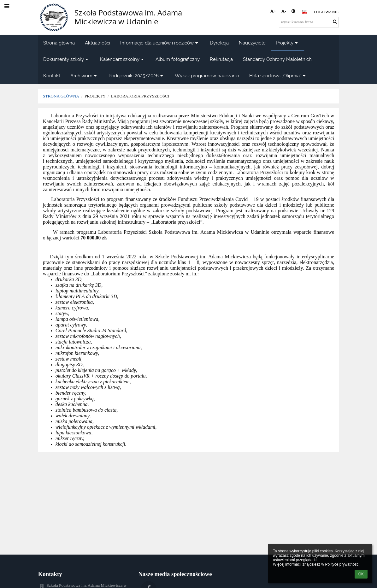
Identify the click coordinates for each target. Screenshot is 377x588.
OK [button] (361, 574)
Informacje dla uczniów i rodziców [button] (160, 43)
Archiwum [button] (84, 76)
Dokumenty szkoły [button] (67, 59)
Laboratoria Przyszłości (140, 96)
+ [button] (273, 11)
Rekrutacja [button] (221, 59)
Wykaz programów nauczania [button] (207, 76)
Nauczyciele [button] (252, 43)
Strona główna (61, 96)
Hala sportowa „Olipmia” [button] (278, 76)
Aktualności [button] (97, 43)
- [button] (284, 11)
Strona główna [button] (59, 43)
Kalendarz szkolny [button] (123, 59)
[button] (305, 12)
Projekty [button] (288, 43)
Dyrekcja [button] (219, 43)
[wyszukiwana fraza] (309, 22)
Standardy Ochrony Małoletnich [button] (277, 59)
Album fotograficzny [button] (178, 59)
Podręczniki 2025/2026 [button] (137, 76)
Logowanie (326, 12)
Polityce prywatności (342, 564)
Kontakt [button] (52, 76)
